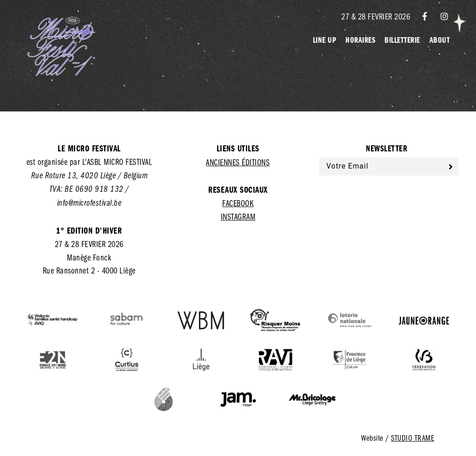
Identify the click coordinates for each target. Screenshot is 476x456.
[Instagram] (445, 16)
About (440, 39)
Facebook (238, 203)
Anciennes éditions (238, 162)
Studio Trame (413, 438)
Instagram (238, 216)
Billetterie (402, 39)
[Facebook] (425, 16)
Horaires (360, 39)
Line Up (325, 39)
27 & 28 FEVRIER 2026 (376, 16)
